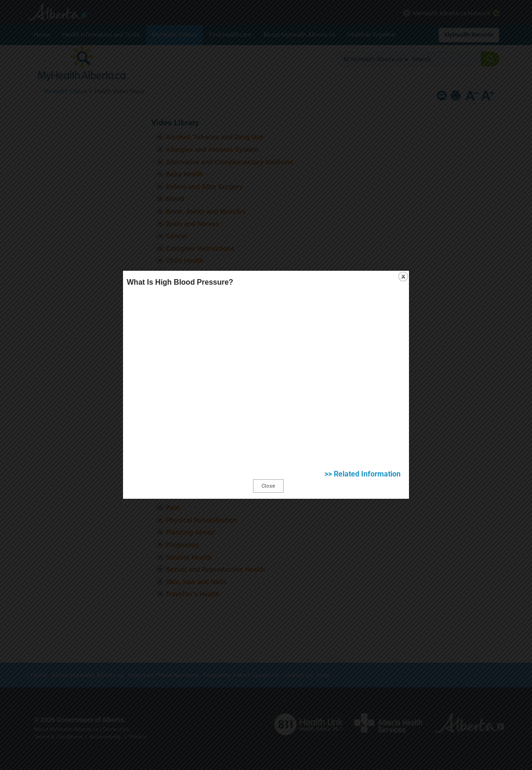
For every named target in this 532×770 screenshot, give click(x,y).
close (457, 238)
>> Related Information (421, 502)
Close (270, 514)
